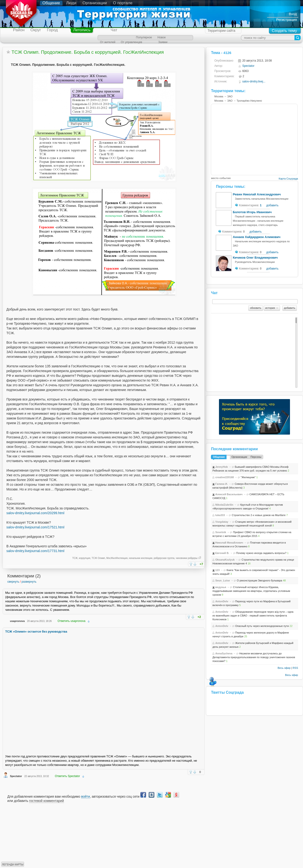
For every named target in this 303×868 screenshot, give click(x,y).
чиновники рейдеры (187, 558)
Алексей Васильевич (229, 494)
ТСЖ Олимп (98, 558)
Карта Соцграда (288, 179)
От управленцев (131, 42)
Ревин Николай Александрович (257, 194)
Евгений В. (222, 553)
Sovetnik (221, 532)
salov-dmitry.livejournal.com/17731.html (35, 551)
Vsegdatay (222, 522)
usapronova (17, 621)
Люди (71, 3)
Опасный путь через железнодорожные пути (262, 626)
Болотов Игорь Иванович (252, 212)
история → (272, 308)
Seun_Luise (223, 580)
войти (86, 796)
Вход (293, 14)
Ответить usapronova (71, 621)
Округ (36, 30)
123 (217, 570)
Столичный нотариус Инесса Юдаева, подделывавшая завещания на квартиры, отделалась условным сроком (251, 591)
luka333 (220, 515)
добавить (272, 205)
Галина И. (221, 484)
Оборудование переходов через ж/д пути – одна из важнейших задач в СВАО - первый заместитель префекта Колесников (253, 616)
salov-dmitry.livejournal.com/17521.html (35, 527)
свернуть (13, 582)
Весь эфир (284, 668)
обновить (256, 308)
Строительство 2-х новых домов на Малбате (259, 515)
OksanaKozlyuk (225, 560)
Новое (162, 37)
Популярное (144, 37)
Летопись (82, 30)
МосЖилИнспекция (117, 558)
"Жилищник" (248, 477)
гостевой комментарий (47, 801)
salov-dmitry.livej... (254, 81)
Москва (219, 96)
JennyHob (221, 467)
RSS (295, 668)
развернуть (29, 582)
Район (19, 30)
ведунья (221, 587)
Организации (95, 3)
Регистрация (286, 20)
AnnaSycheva (224, 653)
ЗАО (230, 96)
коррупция (85, 558)
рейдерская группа (164, 558)
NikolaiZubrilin (224, 505)
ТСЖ (75, 558)
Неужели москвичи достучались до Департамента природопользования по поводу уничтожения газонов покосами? (254, 657)
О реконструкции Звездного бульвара (259, 580)
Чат (114, 30)
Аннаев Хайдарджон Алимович (256, 237)
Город (52, 30)
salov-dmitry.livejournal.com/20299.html (35, 513)
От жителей (108, 42)
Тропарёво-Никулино (249, 101)
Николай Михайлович (229, 543)
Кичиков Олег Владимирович (255, 258)
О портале (123, 3)
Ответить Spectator (67, 776)
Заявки (163, 42)
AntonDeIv (222, 601)
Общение (51, 3)
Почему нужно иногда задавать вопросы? (261, 553)
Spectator (16, 776)
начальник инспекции (140, 558)
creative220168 (224, 477)
